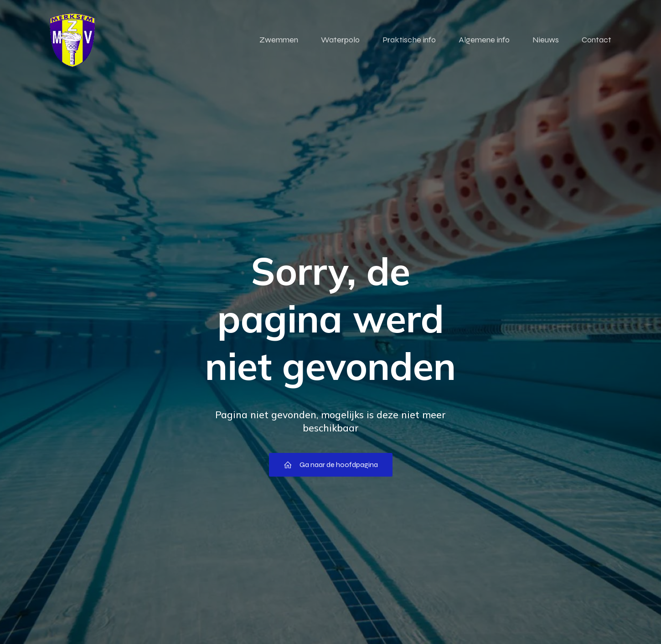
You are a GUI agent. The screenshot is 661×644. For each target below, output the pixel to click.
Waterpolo (340, 41)
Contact (596, 41)
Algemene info (484, 41)
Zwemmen (279, 41)
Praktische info (409, 41)
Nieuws (546, 41)
